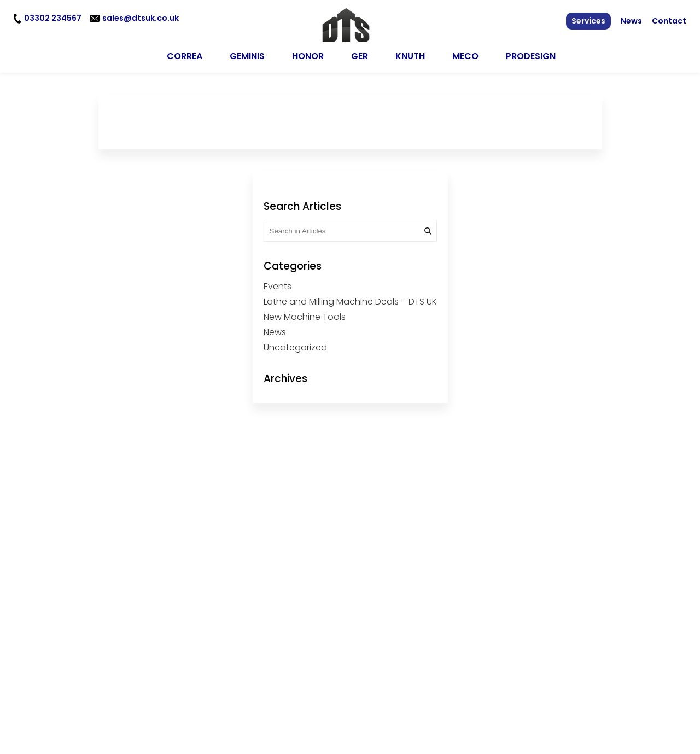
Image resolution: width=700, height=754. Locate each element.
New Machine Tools (305, 314)
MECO (465, 53)
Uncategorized (295, 344)
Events (278, 283)
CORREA (185, 53)
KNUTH (410, 53)
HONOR (308, 53)
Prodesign (531, 53)
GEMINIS (247, 53)
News (631, 21)
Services (588, 21)
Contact (669, 21)
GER (360, 53)
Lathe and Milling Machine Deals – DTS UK (350, 298)
